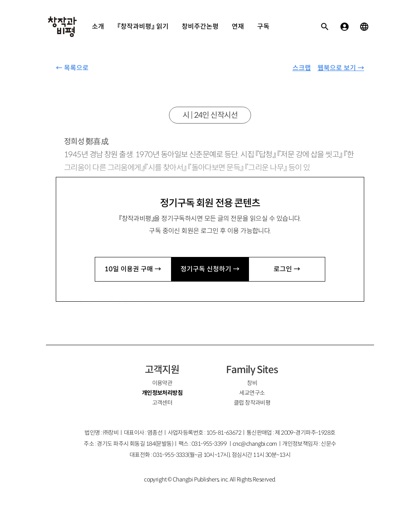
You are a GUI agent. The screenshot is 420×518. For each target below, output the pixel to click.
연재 (238, 26)
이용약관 (162, 383)
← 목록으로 (72, 68)
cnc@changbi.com (255, 444)
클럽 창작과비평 (252, 403)
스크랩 (302, 68)
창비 (252, 383)
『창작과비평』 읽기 (143, 26)
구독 (263, 26)
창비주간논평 (200, 26)
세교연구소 (252, 393)
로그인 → (287, 269)
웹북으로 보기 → (341, 68)
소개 (98, 26)
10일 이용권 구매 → (133, 269)
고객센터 (162, 403)
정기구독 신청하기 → (210, 269)
